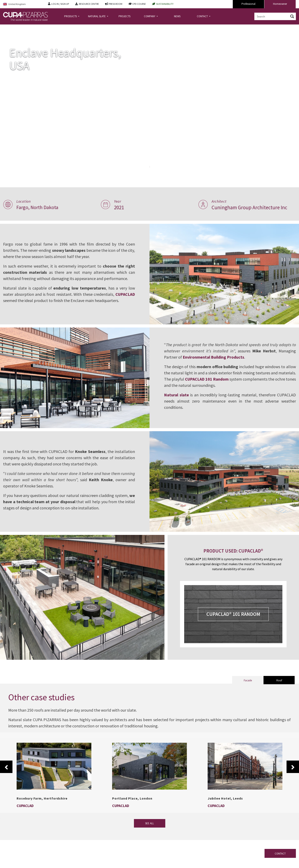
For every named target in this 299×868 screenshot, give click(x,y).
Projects (20, 28)
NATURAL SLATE (97, 16)
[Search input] (272, 16)
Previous (6, 767)
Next (293, 767)
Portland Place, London (132, 798)
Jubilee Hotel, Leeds (225, 798)
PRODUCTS (71, 16)
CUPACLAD (13, 297)
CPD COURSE (139, 4)
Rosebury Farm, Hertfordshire (42, 798)
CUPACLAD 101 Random (228, 379)
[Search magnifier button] (292, 16)
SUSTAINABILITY (165, 4)
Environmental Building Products (217, 357)
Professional (248, 4)
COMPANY (150, 16)
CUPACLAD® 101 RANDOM (233, 614)
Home (7, 28)
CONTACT (203, 16)
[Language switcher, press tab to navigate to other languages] (22, 4)
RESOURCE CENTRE (89, 4)
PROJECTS (124, 16)
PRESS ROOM (116, 4)
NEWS (177, 16)
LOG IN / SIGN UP (60, 4)
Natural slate (179, 395)
